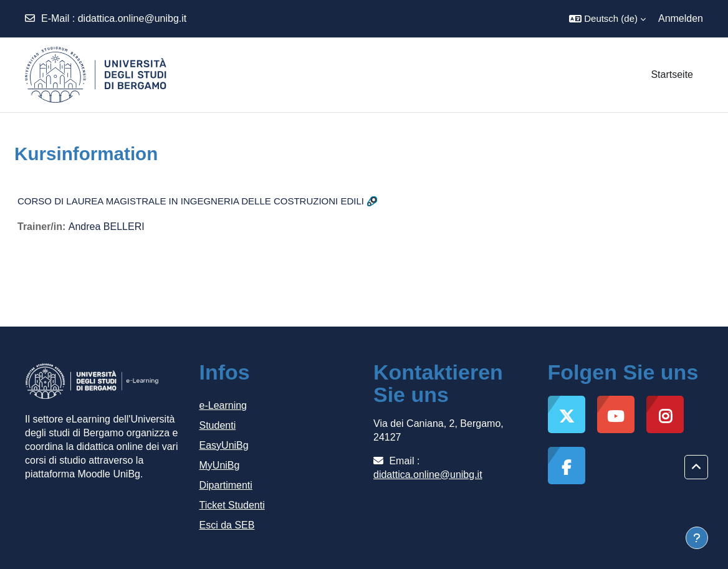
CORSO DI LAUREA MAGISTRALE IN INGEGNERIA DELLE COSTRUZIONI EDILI (191, 201)
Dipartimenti (226, 485)
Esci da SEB (227, 525)
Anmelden (681, 18)
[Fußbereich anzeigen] (697, 538)
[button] (607, 19)
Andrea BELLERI (107, 227)
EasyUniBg (224, 445)
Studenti (218, 425)
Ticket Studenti (232, 505)
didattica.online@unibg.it (132, 18)
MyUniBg (220, 465)
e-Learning (223, 405)
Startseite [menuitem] (672, 74)
